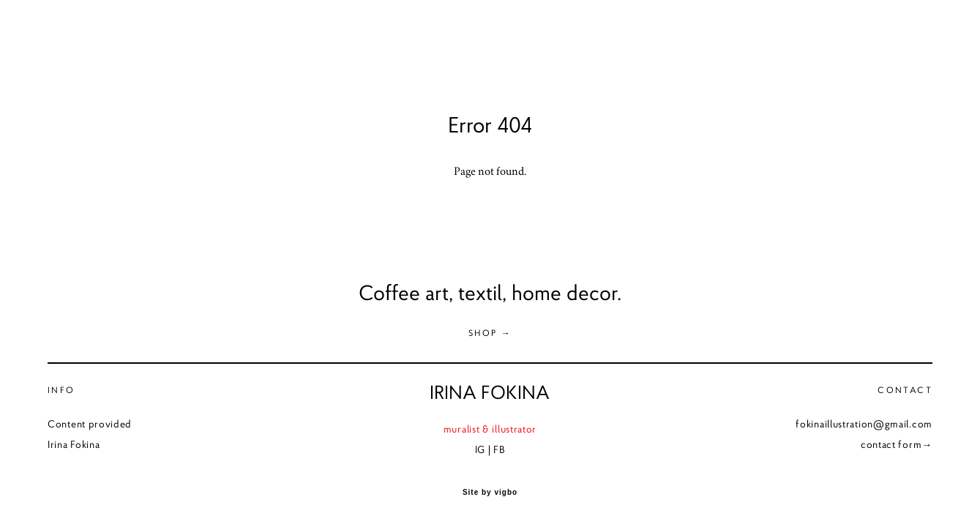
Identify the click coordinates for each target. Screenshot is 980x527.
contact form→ (897, 444)
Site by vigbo (490, 493)
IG (480, 449)
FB (499, 449)
